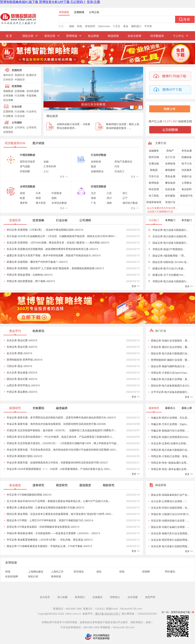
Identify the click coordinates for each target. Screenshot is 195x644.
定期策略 (20, 91)
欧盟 (22, 198)
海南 (93, 198)
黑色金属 (170, 176)
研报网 (146, 572)
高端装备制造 (154, 202)
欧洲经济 (31, 75)
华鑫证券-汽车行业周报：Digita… (170, 424)
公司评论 (20, 127)
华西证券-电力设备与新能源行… (168, 281)
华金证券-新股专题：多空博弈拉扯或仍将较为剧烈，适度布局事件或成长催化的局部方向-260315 (61, 417)
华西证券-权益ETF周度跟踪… (167, 249)
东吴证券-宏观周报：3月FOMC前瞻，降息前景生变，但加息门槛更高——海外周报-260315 (58, 243)
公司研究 (31, 127)
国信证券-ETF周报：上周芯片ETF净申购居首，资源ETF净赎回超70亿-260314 (50, 520)
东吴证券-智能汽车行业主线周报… (170, 533)
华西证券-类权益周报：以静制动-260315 (30, 275)
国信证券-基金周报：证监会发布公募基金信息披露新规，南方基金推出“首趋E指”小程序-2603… (60, 514)
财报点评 (8, 127)
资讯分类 (50, 36)
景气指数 (25, 166)
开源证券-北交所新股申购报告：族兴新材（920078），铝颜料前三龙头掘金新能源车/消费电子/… (61, 430)
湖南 (109, 203)
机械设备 (187, 157)
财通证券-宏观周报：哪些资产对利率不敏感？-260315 (37, 262)
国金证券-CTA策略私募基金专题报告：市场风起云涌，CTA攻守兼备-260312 (49, 546)
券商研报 (56, 576)
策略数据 (8, 91)
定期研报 (8, 111)
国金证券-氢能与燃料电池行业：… (170, 366)
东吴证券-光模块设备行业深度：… (170, 520)
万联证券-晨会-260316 (19, 366)
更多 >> (64, 177)
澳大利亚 (41, 203)
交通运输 (154, 163)
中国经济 (20, 79)
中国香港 (57, 193)
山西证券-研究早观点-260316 (23, 385)
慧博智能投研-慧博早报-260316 (24, 360)
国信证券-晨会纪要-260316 (22, 379)
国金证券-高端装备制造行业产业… (170, 495)
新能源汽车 (187, 196)
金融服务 (154, 151)
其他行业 (170, 202)
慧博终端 (72, 36)
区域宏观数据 (98, 186)
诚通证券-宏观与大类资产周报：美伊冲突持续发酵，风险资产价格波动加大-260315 (54, 255)
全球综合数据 (59, 203)
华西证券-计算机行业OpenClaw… (170, 373)
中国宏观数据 (27, 155)
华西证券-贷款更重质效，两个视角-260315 (31, 281)
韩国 (38, 198)
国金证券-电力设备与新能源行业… (170, 353)
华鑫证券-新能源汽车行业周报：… (170, 431)
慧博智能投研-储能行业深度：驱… (170, 360)
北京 (93, 193)
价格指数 (25, 171)
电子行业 (187, 163)
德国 (54, 198)
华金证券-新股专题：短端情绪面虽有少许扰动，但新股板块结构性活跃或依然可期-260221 (57, 462)
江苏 (109, 193)
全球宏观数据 (27, 186)
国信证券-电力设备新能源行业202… (171, 386)
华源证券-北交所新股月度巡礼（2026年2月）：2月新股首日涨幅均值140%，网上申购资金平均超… (62, 443)
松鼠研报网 (12, 576)
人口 (46, 171)
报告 (99, 572)
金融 (46, 161)
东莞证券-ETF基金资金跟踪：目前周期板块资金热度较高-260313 (43, 527)
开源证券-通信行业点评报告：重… (170, 347)
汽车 (117, 166)
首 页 (9, 36)
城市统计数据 (130, 203)
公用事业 (187, 183)
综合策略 (8, 100)
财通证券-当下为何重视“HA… (167, 275)
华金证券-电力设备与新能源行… (168, 230)
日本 (38, 193)
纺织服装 (170, 196)
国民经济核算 (27, 161)
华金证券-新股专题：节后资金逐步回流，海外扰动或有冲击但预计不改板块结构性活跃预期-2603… (62, 450)
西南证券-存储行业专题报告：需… (170, 341)
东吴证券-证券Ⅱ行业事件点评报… (169, 443)
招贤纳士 (115, 597)
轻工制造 (154, 196)
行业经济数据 (98, 155)
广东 (93, 203)
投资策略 (17, 86)
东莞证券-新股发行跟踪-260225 (24, 456)
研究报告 (79, 572)
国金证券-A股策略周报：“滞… (167, 256)
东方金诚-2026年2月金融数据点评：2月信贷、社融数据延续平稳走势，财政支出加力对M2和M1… (62, 236)
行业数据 (8, 116)
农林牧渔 (96, 161)
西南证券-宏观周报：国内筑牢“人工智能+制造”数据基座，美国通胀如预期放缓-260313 (55, 268)
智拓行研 (33, 576)
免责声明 (150, 597)
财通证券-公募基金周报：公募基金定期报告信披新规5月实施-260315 (45, 507)
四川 (109, 198)
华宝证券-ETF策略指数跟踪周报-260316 (29, 495)
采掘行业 (187, 176)
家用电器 (154, 183)
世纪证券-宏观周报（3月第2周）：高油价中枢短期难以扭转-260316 (45, 230)
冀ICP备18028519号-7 (108, 614)
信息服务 (187, 170)
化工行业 (170, 157)
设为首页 (45, 597)
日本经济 (8, 79)
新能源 (154, 170)
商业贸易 (154, 189)
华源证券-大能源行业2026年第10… (171, 514)
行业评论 (31, 111)
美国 (22, 193)
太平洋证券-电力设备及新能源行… (170, 392)
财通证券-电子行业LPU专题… (167, 268)
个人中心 (178, 36)
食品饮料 (187, 189)
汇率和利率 (50, 166)
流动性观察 (33, 91)
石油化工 (120, 171)
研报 (8, 572)
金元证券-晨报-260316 (19, 353)
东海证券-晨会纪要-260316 (22, 347)
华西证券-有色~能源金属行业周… (170, 463)
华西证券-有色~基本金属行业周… (170, 469)
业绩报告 (8, 132)
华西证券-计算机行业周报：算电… (170, 456)
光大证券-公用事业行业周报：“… (169, 501)
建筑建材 (170, 170)
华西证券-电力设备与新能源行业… (170, 450)
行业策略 (20, 95)
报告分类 (28, 36)
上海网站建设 (36, 572)
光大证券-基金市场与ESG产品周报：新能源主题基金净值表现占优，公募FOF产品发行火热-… (59, 501)
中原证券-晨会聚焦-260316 (22, 392)
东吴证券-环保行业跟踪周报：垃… (170, 508)
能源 (93, 166)
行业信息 (20, 116)
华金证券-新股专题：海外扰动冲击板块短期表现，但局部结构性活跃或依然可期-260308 (56, 424)
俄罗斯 (24, 203)
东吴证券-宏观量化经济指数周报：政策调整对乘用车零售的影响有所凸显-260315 (52, 249)
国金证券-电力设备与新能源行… (168, 243)
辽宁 (125, 198)
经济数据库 (157, 36)
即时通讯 (170, 572)
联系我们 (80, 597)
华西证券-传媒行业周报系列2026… (170, 437)
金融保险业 (97, 171)
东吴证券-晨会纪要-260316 (22, 340)
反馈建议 (97, 597)
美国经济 (20, 75)
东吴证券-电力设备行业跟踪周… (168, 236)
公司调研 (17, 123)
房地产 (170, 151)
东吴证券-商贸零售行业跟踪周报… (170, 540)
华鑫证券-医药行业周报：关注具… (170, 418)
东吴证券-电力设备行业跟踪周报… (170, 546)
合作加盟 (133, 597)
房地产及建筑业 (123, 161)
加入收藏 (62, 597)
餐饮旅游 (170, 183)
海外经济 (8, 75)
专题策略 (31, 95)
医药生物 (154, 157)
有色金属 (187, 151)
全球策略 (8, 95)
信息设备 (170, 189)
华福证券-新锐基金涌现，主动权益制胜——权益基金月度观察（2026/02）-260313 (53, 533)
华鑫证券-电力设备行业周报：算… (170, 379)
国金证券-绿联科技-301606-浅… (168, 262)
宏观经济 (17, 70)
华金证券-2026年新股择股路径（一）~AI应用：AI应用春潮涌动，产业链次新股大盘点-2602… (59, 469)
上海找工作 (57, 572)
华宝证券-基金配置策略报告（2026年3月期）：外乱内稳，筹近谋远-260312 (50, 540)
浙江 (125, 193)
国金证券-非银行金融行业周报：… (170, 527)
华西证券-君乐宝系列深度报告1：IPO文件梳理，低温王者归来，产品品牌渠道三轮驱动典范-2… (60, 437)
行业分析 (17, 107)
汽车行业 (154, 176)
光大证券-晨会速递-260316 (22, 372)
